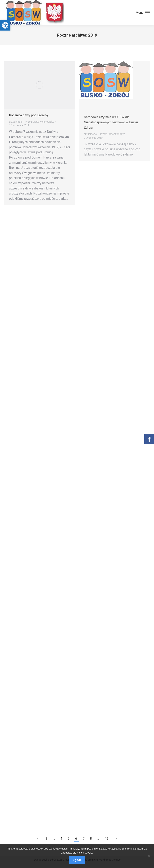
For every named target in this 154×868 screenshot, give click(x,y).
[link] (5, 25)
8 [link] (91, 839)
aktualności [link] (16, 122)
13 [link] (107, 839)
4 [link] (61, 839)
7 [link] (84, 839)
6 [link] (76, 839)
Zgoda (77, 860)
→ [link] (116, 839)
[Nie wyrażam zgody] (149, 856)
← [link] (38, 839)
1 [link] (46, 839)
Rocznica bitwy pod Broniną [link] (28, 115)
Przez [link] (40, 122)
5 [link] (69, 839)
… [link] (54, 839)
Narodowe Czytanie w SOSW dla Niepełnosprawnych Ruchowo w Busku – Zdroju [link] (112, 122)
